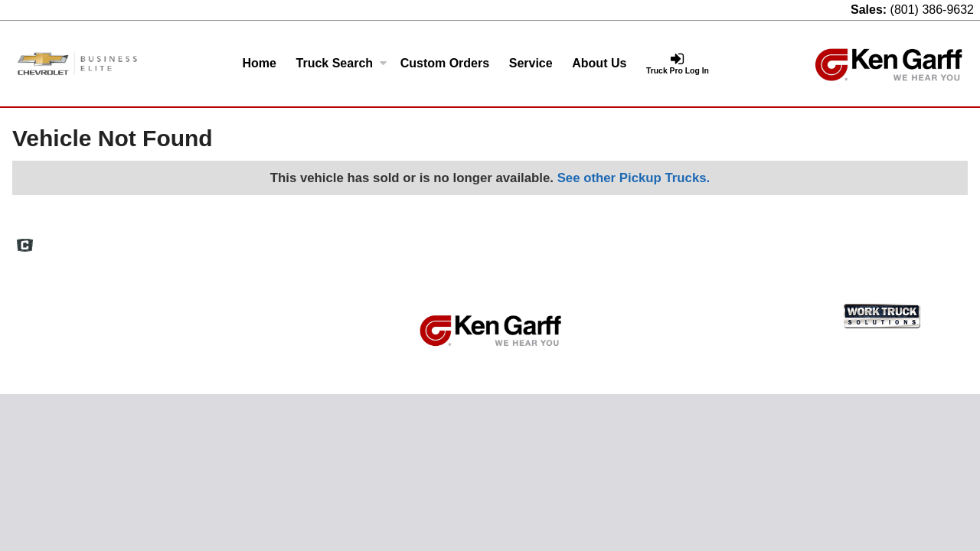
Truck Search (342, 63)
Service (531, 63)
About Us (599, 63)
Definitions (672, 239)
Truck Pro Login (934, 239)
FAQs (620, 239)
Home (260, 63)
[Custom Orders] (445, 64)
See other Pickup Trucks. (634, 178)
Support (864, 239)
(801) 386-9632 (932, 10)
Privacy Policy (799, 239)
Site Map (732, 239)
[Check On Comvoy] (25, 246)
